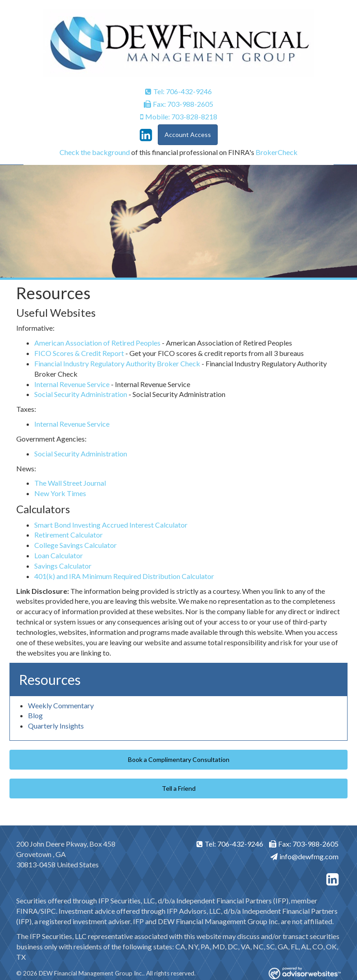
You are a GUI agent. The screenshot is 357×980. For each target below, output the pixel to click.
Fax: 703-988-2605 (178, 104)
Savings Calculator (63, 566)
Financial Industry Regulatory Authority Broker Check (117, 363)
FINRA (27, 911)
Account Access (188, 134)
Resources (50, 679)
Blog (35, 715)
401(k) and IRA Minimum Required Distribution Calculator (124, 576)
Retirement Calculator (69, 535)
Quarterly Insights (56, 726)
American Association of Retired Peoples (97, 343)
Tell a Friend (179, 788)
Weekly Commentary (61, 705)
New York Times (60, 493)
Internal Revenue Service (72, 384)
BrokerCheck (277, 152)
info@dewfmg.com (304, 856)
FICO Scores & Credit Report (79, 353)
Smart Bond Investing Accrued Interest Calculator (111, 525)
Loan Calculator (59, 555)
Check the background (95, 152)
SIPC (48, 911)
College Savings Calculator (76, 545)
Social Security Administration (81, 394)
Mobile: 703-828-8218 (179, 116)
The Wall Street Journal (70, 483)
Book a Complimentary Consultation (179, 759)
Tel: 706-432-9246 (178, 91)
